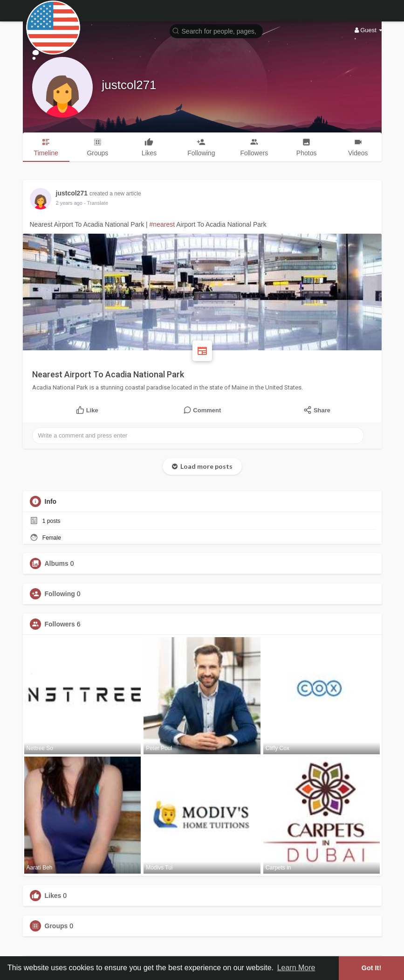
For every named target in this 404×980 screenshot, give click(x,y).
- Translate (96, 203)
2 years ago (69, 203)
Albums (57, 563)
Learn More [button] (296, 968)
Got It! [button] (371, 968)
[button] (216, 31)
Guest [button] (369, 30)
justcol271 (129, 85)
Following (60, 594)
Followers (60, 624)
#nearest (162, 224)
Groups (56, 926)
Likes (53, 896)
